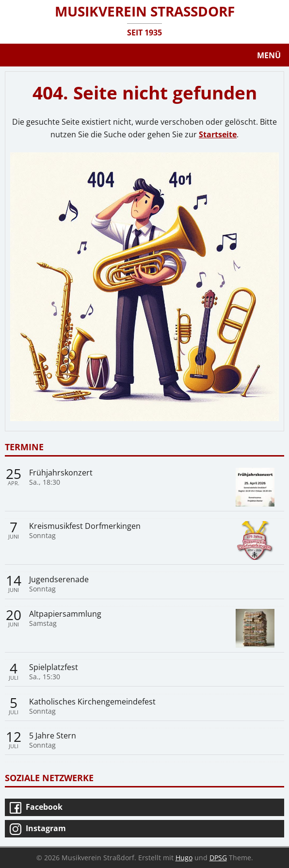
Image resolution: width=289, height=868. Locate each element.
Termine (24, 447)
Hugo (184, 858)
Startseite (218, 134)
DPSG (218, 858)
